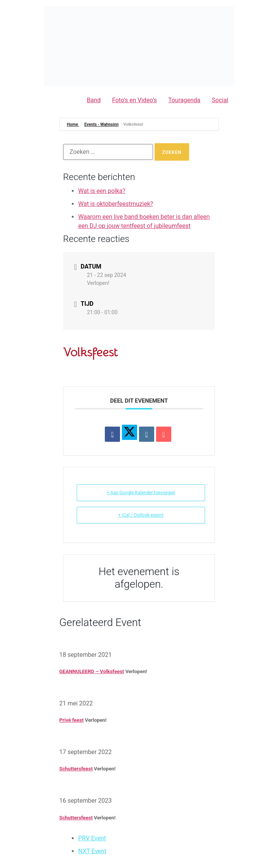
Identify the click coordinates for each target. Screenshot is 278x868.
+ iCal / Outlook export (141, 515)
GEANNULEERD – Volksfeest (92, 671)
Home (73, 124)
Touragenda (184, 100)
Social (220, 100)
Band (94, 100)
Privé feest (71, 720)
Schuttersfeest (76, 769)
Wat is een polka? (102, 191)
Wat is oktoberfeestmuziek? (116, 204)
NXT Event (92, 851)
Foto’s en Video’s (134, 100)
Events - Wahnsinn (101, 124)
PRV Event (92, 838)
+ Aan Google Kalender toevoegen (141, 493)
